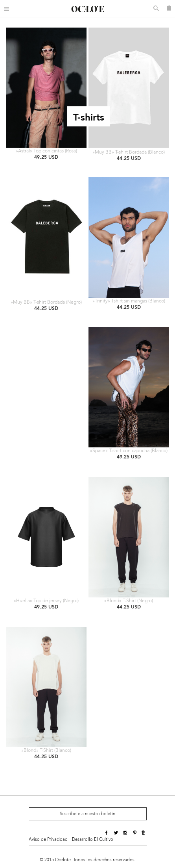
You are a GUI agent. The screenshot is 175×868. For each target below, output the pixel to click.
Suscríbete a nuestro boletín (87, 814)
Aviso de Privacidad (48, 839)
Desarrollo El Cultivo (93, 839)
